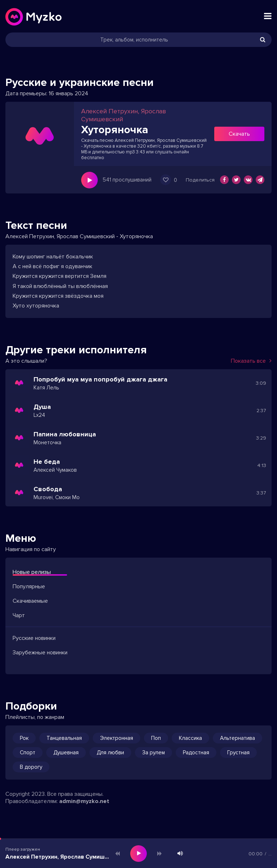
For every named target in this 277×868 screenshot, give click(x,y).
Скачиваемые (30, 601)
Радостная (196, 753)
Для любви (110, 753)
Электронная (116, 738)
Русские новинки (34, 638)
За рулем (153, 753)
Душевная (66, 753)
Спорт (28, 753)
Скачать (239, 134)
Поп (156, 738)
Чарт (19, 615)
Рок (24, 738)
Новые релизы (32, 572)
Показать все (251, 361)
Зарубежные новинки (40, 653)
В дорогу (31, 767)
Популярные (29, 586)
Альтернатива (238, 738)
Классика (190, 738)
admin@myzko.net (84, 801)
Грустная (238, 753)
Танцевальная (64, 738)
